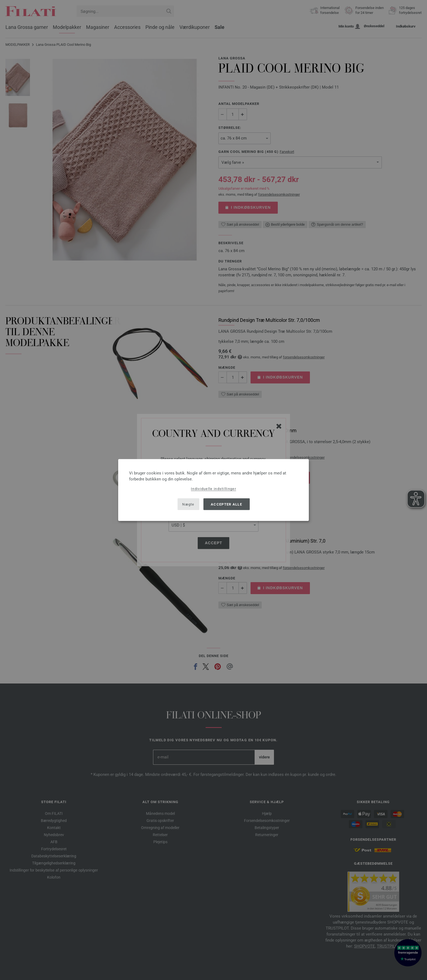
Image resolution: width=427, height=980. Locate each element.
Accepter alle (226, 504)
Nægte (188, 504)
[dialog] (213, 490)
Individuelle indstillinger (213, 489)
